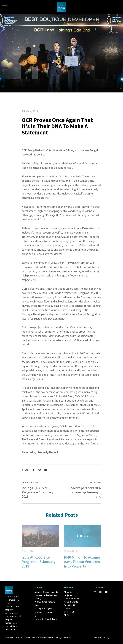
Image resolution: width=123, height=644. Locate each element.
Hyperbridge (105, 637)
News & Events (71, 602)
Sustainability (70, 605)
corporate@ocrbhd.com (46, 619)
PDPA (66, 615)
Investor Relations (73, 599)
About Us (68, 592)
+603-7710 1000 (44, 612)
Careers (68, 608)
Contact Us (69, 612)
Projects (68, 595)
